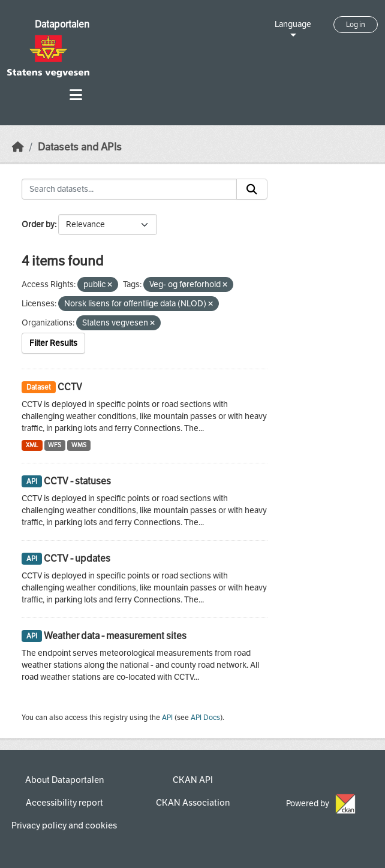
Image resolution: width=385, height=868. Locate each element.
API (167, 718)
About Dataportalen (64, 780)
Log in (356, 25)
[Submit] (252, 189)
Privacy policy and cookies (64, 825)
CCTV (70, 387)
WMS (79, 445)
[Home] (18, 147)
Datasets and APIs (80, 147)
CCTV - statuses (77, 481)
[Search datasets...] (129, 189)
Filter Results (53, 343)
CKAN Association (193, 803)
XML (32, 445)
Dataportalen (62, 24)
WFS (55, 445)
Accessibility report (64, 803)
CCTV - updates (77, 558)
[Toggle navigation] (76, 95)
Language (293, 24)
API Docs (205, 718)
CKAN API (193, 780)
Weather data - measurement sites (115, 636)
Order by (38, 224)
